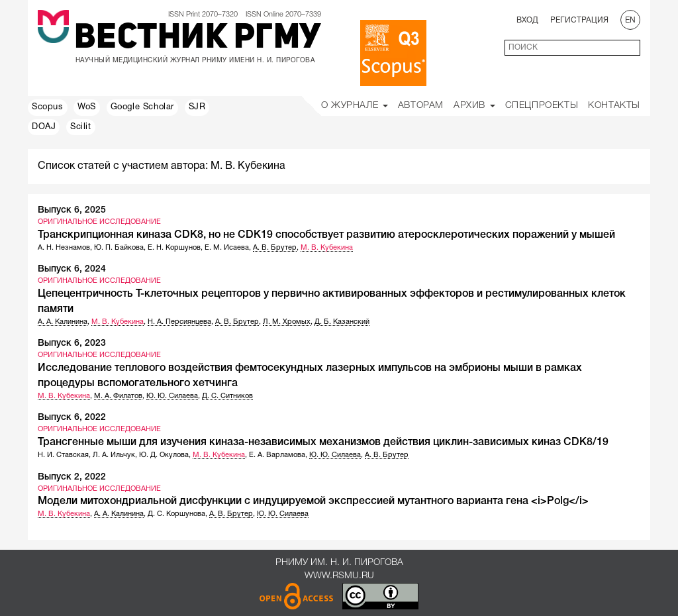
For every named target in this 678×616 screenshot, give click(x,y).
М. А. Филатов (118, 396)
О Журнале (355, 106)
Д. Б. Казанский (342, 322)
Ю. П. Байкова (119, 248)
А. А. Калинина (63, 322)
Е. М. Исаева (227, 248)
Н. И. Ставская (63, 455)
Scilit (81, 127)
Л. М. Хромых (287, 322)
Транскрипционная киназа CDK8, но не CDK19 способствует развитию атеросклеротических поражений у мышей (326, 235)
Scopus (48, 107)
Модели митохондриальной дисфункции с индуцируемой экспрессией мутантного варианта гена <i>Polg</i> (313, 501)
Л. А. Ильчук (114, 455)
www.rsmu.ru (339, 576)
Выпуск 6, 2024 (72, 269)
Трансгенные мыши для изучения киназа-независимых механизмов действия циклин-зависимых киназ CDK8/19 (323, 442)
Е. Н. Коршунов (174, 248)
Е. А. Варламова (277, 455)
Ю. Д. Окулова (164, 455)
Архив (474, 106)
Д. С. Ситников (227, 396)
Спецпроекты (542, 106)
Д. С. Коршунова (176, 514)
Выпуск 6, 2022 (72, 418)
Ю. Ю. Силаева (172, 396)
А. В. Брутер (275, 248)
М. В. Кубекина (327, 248)
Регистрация (579, 20)
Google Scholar (142, 107)
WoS (87, 107)
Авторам (421, 106)
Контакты (614, 106)
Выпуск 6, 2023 (72, 343)
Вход (527, 20)
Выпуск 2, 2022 (72, 477)
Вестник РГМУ (198, 39)
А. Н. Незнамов (64, 248)
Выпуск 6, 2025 (72, 210)
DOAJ (44, 127)
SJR (197, 107)
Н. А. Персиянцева (179, 322)
